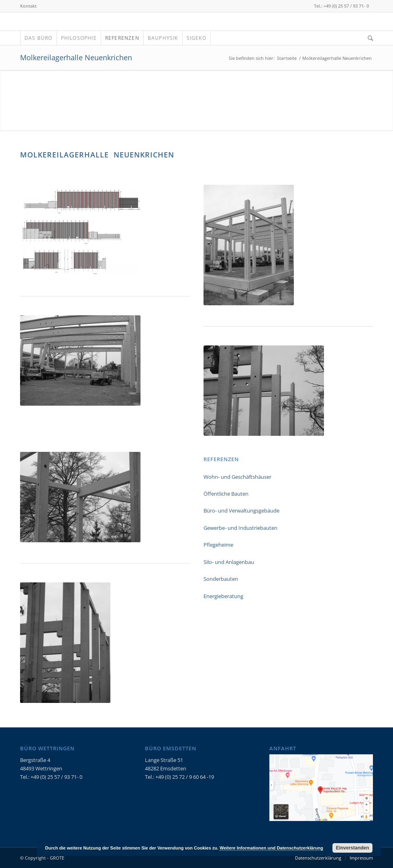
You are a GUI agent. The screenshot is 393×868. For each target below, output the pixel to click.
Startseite (287, 58)
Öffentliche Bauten (226, 494)
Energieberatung (223, 596)
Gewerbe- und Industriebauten (240, 528)
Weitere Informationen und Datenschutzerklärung (271, 848)
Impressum (361, 858)
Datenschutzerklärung (318, 858)
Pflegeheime (218, 545)
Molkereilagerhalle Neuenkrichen (76, 57)
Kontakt (28, 6)
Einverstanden (353, 848)
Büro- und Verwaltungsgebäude (241, 511)
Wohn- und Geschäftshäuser (237, 477)
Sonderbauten (221, 579)
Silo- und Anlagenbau (229, 562)
